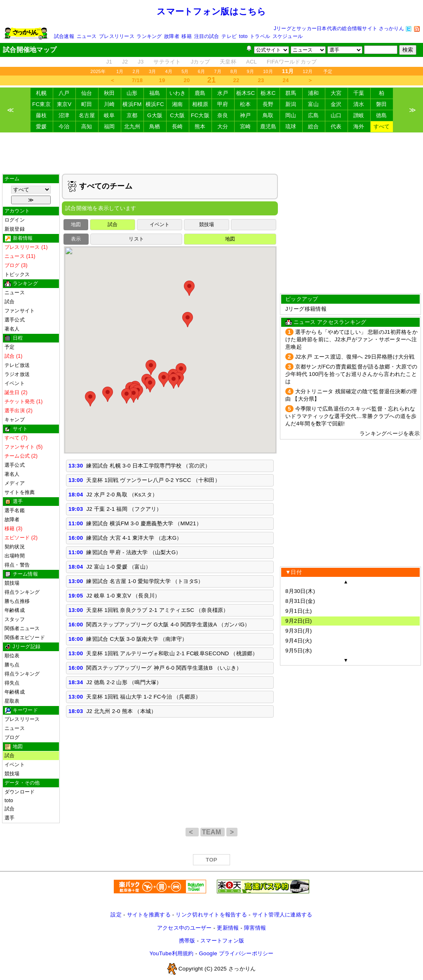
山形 (132, 93)
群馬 (291, 93)
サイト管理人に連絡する (282, 915)
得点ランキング (22, 592)
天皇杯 (228, 62)
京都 (132, 115)
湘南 (177, 104)
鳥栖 (155, 126)
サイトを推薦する (149, 915)
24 (286, 80)
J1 (109, 62)
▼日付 (294, 572)
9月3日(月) (299, 631)
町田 (87, 104)
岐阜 (109, 115)
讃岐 (359, 115)
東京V (64, 104)
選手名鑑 (15, 510)
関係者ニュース (22, 628)
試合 (9, 302)
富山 (314, 104)
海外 (359, 126)
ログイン (15, 220)
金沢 (336, 104)
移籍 (186, 36)
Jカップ (201, 62)
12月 (308, 71)
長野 (268, 104)
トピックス (17, 274)
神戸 (246, 115)
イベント (15, 383)
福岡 (109, 126)
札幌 (41, 93)
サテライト (167, 62)
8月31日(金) (300, 601)
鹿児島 (268, 126)
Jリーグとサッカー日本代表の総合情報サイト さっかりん (339, 28)
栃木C (268, 93)
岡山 (291, 115)
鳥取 (268, 115)
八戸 (64, 93)
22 (236, 80)
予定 (328, 71)
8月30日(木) (300, 591)
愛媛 (41, 126)
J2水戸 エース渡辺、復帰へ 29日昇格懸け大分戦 (355, 357)
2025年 (98, 71)
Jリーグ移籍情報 (306, 309)
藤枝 (41, 115)
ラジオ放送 (17, 374)
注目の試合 (207, 36)
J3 (141, 62)
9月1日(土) (299, 611)
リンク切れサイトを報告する (211, 915)
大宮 (336, 93)
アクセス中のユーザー (184, 928)
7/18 (137, 80)
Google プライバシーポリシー (236, 953)
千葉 (359, 93)
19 (162, 80)
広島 (314, 115)
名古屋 (87, 115)
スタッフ (15, 619)
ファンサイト (20, 311)
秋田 (109, 93)
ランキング (149, 36)
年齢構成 (15, 610)
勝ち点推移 (17, 601)
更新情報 (228, 928)
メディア (15, 483)
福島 (155, 93)
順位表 (12, 656)
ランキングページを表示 (390, 433)
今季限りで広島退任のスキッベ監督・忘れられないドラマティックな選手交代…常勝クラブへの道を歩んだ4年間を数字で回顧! (351, 416)
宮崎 (246, 126)
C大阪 (177, 115)
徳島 (382, 115)
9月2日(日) (299, 621)
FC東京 (41, 104)
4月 (169, 71)
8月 (234, 71)
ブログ (12, 737)
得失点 (12, 683)
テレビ (229, 36)
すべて (382, 126)
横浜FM (132, 104)
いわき (178, 93)
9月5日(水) (299, 651)
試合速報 (64, 36)
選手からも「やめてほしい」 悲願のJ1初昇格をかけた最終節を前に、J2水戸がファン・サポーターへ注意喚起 (351, 339)
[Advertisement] (211, 153)
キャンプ (15, 420)
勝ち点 (12, 665)
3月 (153, 71)
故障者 (172, 36)
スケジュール (288, 36)
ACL (251, 62)
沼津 (64, 115)
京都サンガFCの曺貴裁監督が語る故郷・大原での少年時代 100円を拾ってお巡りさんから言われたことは (351, 374)
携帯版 (187, 941)
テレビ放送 (17, 365)
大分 (223, 126)
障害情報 (255, 928)
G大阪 (155, 115)
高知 (87, 126)
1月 (120, 71)
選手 (9, 818)
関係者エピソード (25, 638)
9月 (250, 71)
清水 (359, 104)
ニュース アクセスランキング (330, 322)
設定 (116, 915)
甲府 (223, 104)
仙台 (87, 93)
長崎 (177, 126)
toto (243, 36)
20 (187, 80)
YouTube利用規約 (171, 953)
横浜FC (155, 104)
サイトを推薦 (20, 492)
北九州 (132, 126)
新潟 (291, 104)
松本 (246, 104)
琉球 (291, 126)
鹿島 (200, 93)
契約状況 (15, 547)
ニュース (87, 36)
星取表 (12, 701)
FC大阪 (200, 115)
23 (261, 80)
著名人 (12, 329)
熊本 (200, 126)
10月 (268, 71)
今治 (64, 126)
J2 (125, 62)
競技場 (12, 583)
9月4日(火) (299, 641)
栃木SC (246, 93)
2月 (136, 71)
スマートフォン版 (222, 941)
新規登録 (15, 229)
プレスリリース (117, 36)
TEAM (213, 832)
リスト (136, 239)
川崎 (109, 104)
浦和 (314, 93)
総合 (314, 126)
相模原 (200, 104)
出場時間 (15, 556)
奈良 (223, 115)
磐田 (382, 104)
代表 (336, 126)
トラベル (260, 36)
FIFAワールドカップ (292, 62)
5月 (185, 71)
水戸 (223, 93)
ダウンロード (20, 792)
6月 (202, 71)
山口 (336, 115)
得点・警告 (17, 565)
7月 (218, 71)
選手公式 (15, 320)
